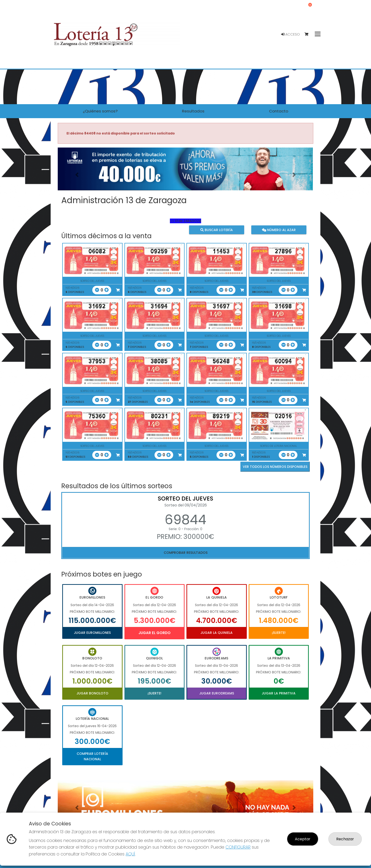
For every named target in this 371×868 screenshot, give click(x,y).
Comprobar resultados (186, 553)
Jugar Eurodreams (217, 693)
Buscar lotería (217, 230)
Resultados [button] (193, 111)
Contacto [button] (279, 111)
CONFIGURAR (238, 847)
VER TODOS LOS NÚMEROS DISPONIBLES (275, 467)
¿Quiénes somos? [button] (100, 111)
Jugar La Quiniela (216, 633)
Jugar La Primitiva (279, 693)
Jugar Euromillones (92, 633)
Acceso (290, 34)
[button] (77, 175)
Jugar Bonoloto (92, 693)
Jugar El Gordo (155, 633)
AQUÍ (130, 854)
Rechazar (345, 839)
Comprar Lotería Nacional (92, 756)
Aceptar (303, 839)
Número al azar (279, 230)
